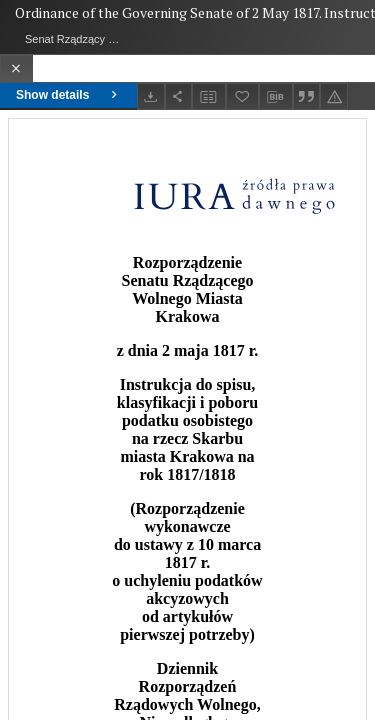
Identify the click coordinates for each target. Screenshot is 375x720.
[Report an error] (334, 96)
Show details (68, 95)
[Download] (151, 96)
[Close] (16, 68)
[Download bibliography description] (276, 97)
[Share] (179, 96)
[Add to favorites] (243, 96)
